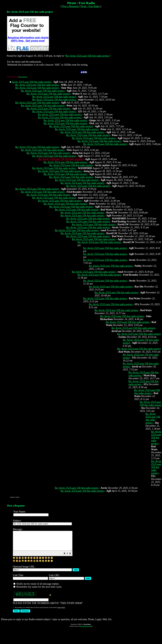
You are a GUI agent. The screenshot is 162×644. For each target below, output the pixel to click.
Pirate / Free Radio (90, 6)
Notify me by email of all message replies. (36, 588)
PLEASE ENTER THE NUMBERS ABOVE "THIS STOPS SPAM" (86, 568)
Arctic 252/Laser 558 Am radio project (32, 82)
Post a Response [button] (71, 6)
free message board (86, 630)
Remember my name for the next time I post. (38, 591)
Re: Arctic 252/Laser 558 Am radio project (88, 56)
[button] (72, 557)
